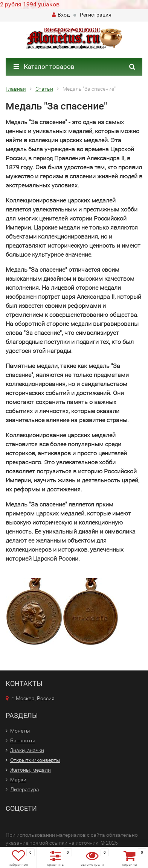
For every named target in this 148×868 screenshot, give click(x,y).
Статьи (44, 89)
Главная (16, 89)
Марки (18, 780)
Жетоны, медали (31, 770)
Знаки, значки (27, 750)
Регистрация (96, 15)
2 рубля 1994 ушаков (30, 4)
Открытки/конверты (35, 760)
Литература (25, 789)
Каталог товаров (44, 67)
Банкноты (23, 740)
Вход (61, 15)
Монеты (20, 731)
